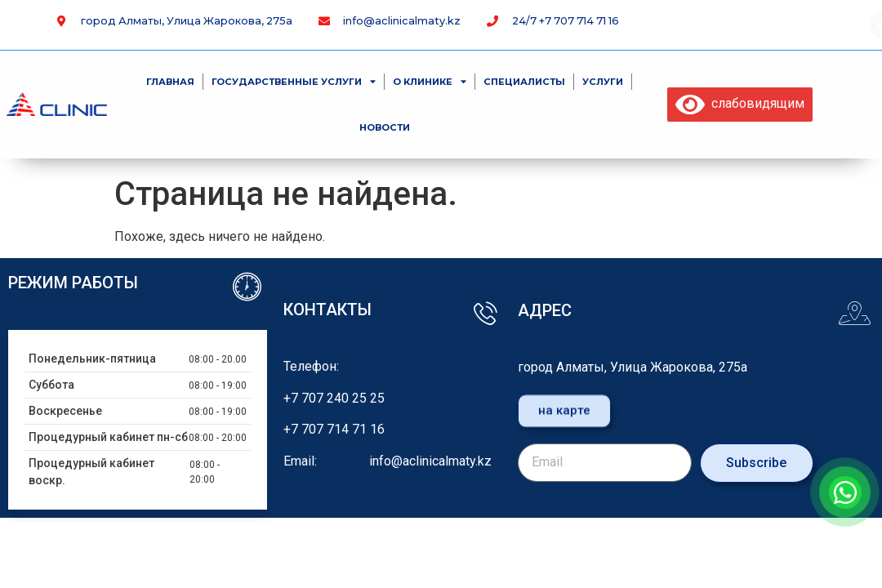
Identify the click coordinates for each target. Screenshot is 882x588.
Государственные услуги (294, 81)
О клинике (430, 81)
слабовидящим (740, 103)
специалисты (524, 82)
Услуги (603, 82)
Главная (170, 82)
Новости (385, 127)
